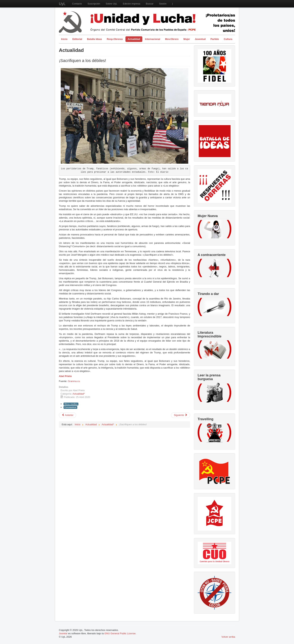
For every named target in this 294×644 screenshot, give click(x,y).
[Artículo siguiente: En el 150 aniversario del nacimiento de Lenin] (181, 415)
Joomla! (63, 633)
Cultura (228, 39)
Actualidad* (79, 394)
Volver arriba (228, 637)
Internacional (153, 39)
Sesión (163, 4)
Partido (215, 39)
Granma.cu (74, 381)
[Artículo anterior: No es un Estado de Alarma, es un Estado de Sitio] (67, 415)
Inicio (64, 39)
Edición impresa (132, 4)
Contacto (77, 4)
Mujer (187, 39)
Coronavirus (70, 407)
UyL (62, 4)
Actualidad (134, 39)
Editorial (77, 39)
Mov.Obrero (172, 39)
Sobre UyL (111, 4)
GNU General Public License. (120, 633)
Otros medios (71, 404)
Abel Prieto (65, 376)
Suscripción (94, 4)
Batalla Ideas (94, 39)
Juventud (200, 39)
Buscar (150, 4)
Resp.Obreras (115, 39)
